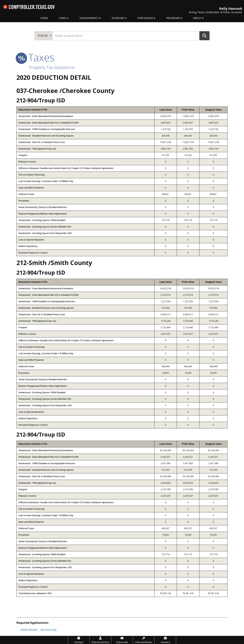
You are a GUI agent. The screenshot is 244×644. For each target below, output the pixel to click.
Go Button (204, 36)
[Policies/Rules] (144, 640)
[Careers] (165, 640)
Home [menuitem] (44, 18)
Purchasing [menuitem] (145, 18)
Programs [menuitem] (173, 18)
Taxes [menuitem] (63, 18)
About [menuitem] (197, 18)
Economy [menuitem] (118, 18)
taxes (35, 57)
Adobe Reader (29, 630)
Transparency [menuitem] (89, 18)
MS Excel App (49, 630)
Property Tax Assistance (52, 67)
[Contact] (79, 640)
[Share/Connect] (100, 640)
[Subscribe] (122, 640)
